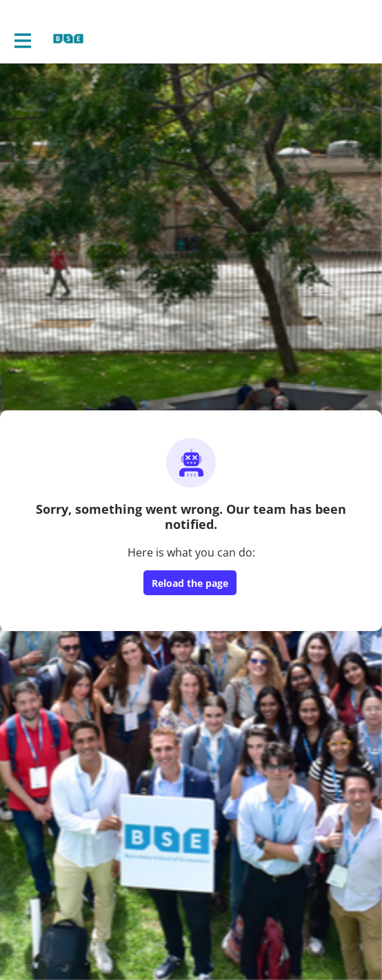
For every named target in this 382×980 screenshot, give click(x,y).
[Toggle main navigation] (22, 39)
